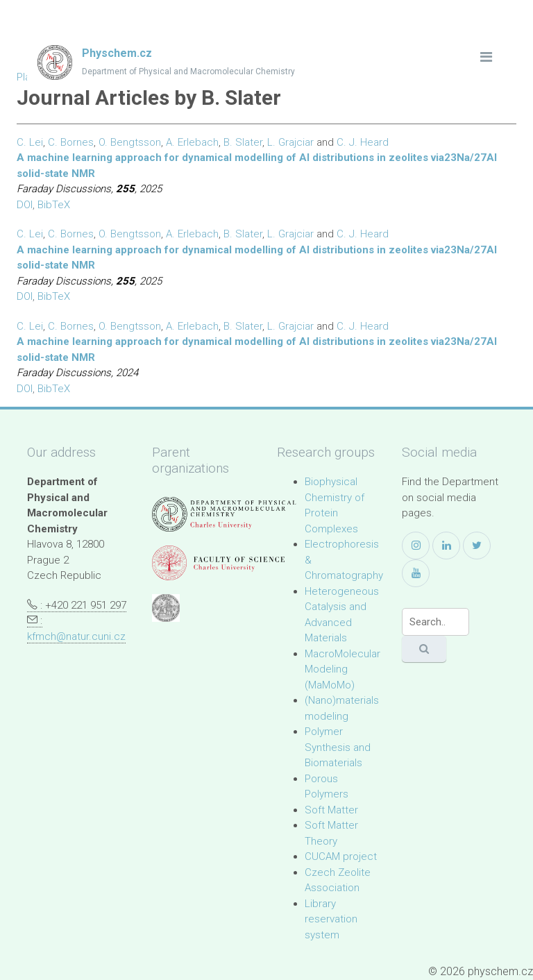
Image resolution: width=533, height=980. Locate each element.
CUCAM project (341, 856)
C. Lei (30, 142)
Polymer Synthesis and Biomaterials (338, 747)
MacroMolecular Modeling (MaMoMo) (342, 669)
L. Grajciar (290, 142)
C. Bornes (71, 142)
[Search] (435, 622)
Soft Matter (331, 810)
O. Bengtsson (130, 142)
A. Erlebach (192, 142)
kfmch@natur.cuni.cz (76, 636)
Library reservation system (331, 919)
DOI (25, 205)
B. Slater (243, 142)
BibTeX (54, 205)
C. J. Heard (363, 142)
